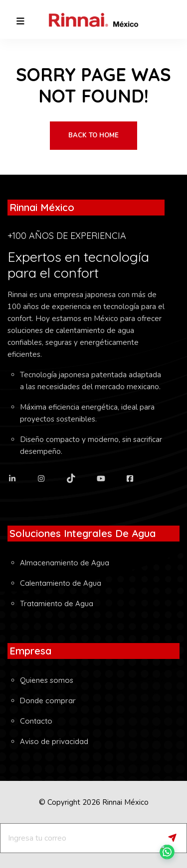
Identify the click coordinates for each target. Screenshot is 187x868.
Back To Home (93, 135)
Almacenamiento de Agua (65, 563)
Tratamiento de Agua (57, 603)
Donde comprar (48, 701)
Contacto (36, 721)
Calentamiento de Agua (61, 583)
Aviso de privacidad (54, 741)
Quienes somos (47, 680)
